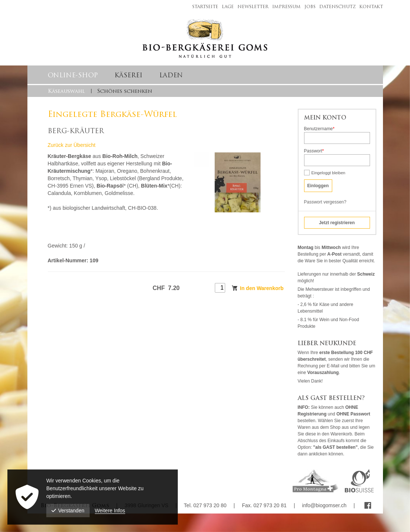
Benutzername (319, 129)
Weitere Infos (110, 511)
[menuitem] (203, 6)
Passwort (314, 151)
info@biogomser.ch (324, 505)
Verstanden (68, 511)
